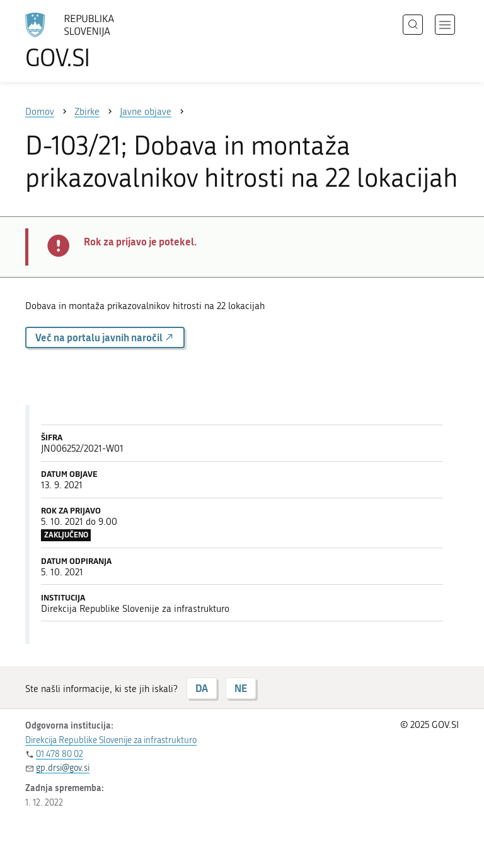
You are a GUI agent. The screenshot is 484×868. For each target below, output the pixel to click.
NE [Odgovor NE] (241, 688)
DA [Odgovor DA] (202, 688)
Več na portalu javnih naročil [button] (105, 337)
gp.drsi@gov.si (63, 768)
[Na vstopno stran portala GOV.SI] (88, 41)
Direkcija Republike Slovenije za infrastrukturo (111, 740)
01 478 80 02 (60, 754)
